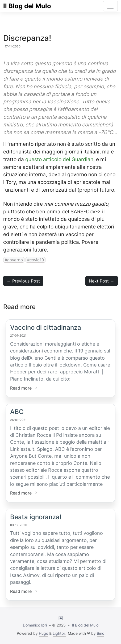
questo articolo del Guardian (59, 159)
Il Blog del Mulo (27, 6)
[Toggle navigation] (110, 6)
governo (15, 260)
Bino (101, 633)
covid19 (37, 260)
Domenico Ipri (35, 625)
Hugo (43, 633)
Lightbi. (59, 633)
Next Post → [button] (102, 281)
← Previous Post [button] (23, 281)
